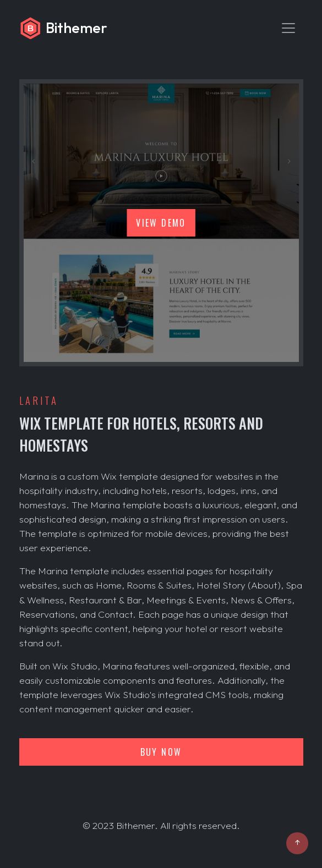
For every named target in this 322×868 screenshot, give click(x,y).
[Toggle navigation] (288, 28)
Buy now (161, 752)
